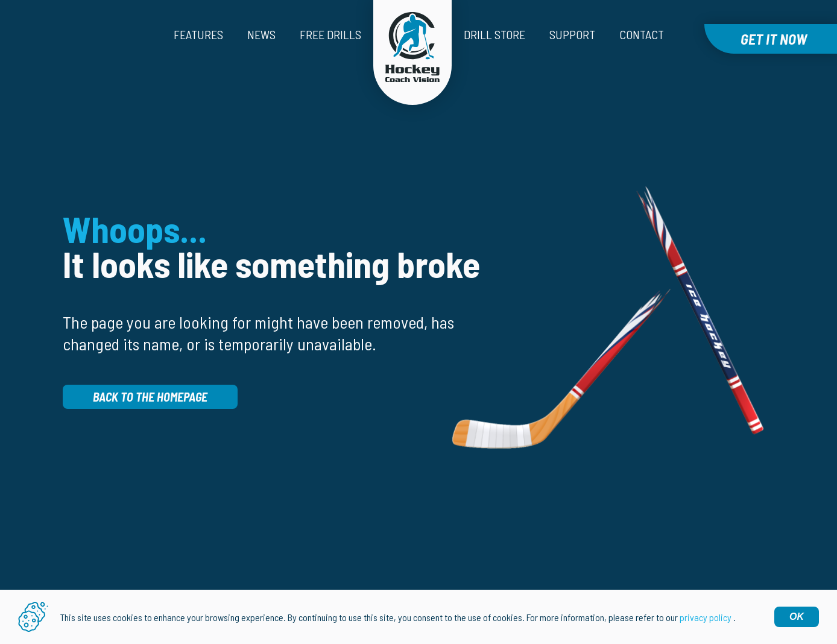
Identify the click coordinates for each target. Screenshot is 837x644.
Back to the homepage (150, 397)
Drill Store (494, 34)
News (261, 34)
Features (198, 34)
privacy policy (706, 617)
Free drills (330, 34)
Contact (642, 34)
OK (797, 617)
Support (572, 34)
